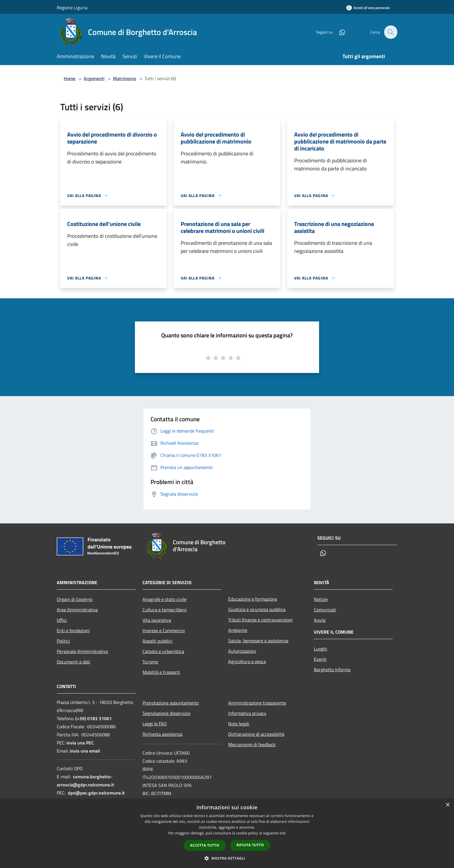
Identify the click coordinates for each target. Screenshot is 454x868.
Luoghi (321, 649)
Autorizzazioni (242, 651)
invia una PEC (80, 743)
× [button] (447, 805)
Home (69, 78)
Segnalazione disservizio (166, 713)
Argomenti (94, 78)
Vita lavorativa (157, 620)
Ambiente (238, 630)
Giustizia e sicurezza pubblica (257, 609)
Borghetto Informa (332, 670)
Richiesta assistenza (162, 734)
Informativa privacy (247, 713)
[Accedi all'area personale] (368, 8)
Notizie (321, 599)
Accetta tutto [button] (205, 845)
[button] (227, 858)
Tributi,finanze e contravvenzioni (260, 620)
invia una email (85, 751)
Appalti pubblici (158, 641)
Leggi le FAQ (155, 724)
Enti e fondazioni (73, 630)
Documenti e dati (74, 662)
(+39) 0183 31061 (94, 718)
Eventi (320, 659)
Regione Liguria (72, 8)
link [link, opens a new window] (283, 833)
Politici (63, 641)
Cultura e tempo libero (164, 610)
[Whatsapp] (339, 32)
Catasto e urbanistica (163, 651)
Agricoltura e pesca (247, 661)
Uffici (62, 620)
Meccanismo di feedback (252, 744)
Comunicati (325, 610)
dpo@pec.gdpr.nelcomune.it (96, 793)
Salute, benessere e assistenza (258, 641)
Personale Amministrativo (82, 651)
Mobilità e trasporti (161, 672)
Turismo (150, 662)
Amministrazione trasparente (257, 703)
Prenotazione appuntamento (171, 703)
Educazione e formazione (253, 599)
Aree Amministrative (77, 610)
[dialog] (227, 833)
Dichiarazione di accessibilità (256, 734)
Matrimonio (125, 78)
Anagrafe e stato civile (164, 599)
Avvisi (320, 620)
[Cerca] (390, 32)
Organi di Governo (75, 599)
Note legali (239, 724)
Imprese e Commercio (164, 630)
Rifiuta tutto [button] (250, 845)
